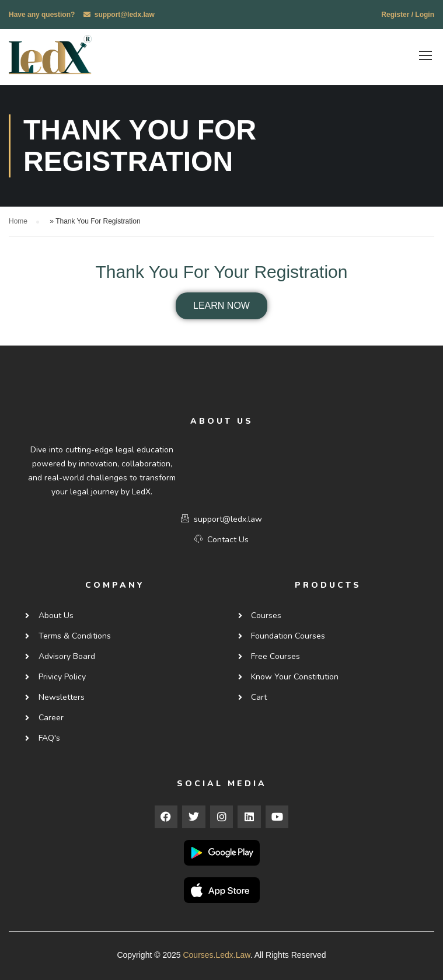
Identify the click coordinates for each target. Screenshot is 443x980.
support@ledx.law (125, 15)
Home (18, 220)
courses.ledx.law (216, 953)
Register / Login (408, 15)
